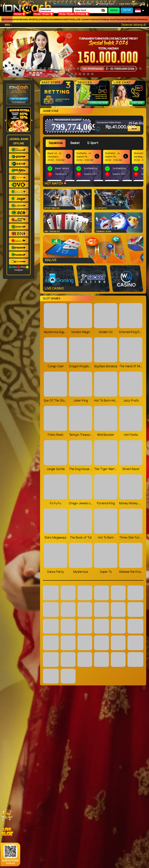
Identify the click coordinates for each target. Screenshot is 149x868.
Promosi (142, 19)
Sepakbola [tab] (56, 143)
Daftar (127, 10)
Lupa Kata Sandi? (129, 4)
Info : (8, 25)
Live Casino (83, 19)
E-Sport (31, 19)
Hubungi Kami (105, 4)
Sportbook (19, 19)
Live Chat (85, 4)
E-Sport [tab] (93, 143)
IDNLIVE (47, 19)
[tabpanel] (95, 165)
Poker (64, 19)
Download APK (64, 4)
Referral (131, 19)
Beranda (7, 19)
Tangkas (95, 19)
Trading (120, 19)
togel (72, 19)
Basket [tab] (75, 143)
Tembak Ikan (108, 19)
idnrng (56, 19)
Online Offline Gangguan (19, 268)
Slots (39, 19)
